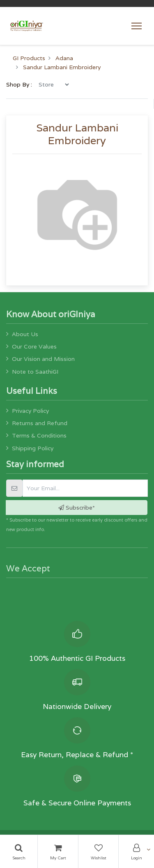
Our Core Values (34, 346)
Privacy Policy (30, 411)
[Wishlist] (98, 852)
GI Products (29, 58)
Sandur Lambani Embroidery (62, 67)
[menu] (54, 84)
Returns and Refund (40, 423)
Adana (64, 58)
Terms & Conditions (39, 435)
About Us (25, 334)
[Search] (19, 852)
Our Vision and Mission (43, 359)
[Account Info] (136, 852)
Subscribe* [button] (77, 508)
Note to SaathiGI (35, 372)
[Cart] (58, 852)
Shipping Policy (33, 448)
